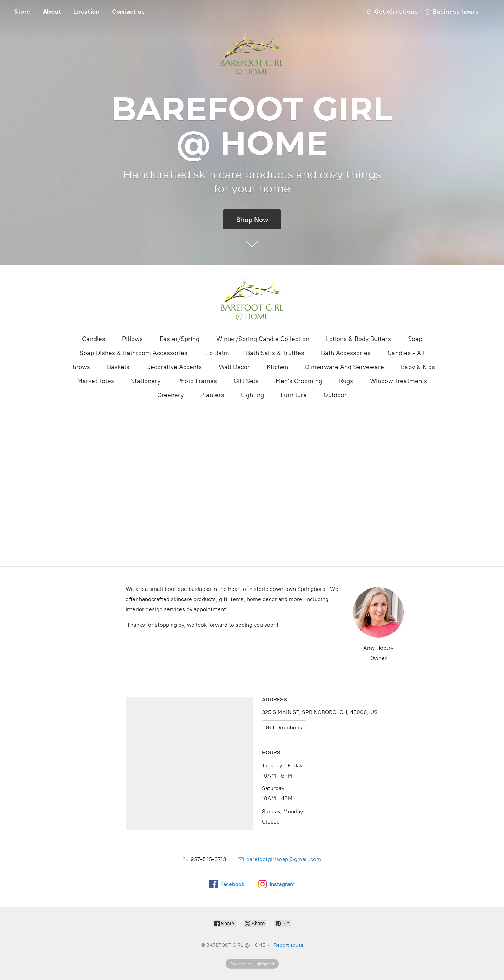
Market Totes (96, 381)
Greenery (170, 395)
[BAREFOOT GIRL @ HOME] (252, 299)
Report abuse (289, 945)
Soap (415, 339)
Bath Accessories (346, 353)
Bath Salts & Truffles (275, 353)
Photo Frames (197, 381)
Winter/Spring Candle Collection (263, 339)
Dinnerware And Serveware (344, 367)
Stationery (146, 381)
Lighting (253, 395)
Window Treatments (399, 381)
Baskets (118, 367)
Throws (80, 367)
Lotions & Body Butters (359, 339)
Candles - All (406, 353)
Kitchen (277, 367)
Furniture (294, 395)
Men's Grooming (299, 381)
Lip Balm (217, 353)
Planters (212, 395)
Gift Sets (246, 381)
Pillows (132, 339)
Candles (94, 339)
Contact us (128, 12)
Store (22, 12)
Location (87, 12)
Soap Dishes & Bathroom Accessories (134, 353)
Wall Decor (234, 367)
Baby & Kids (418, 367)
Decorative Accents (174, 367)
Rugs (346, 381)
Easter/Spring (180, 339)
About (52, 12)
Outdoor (335, 395)
